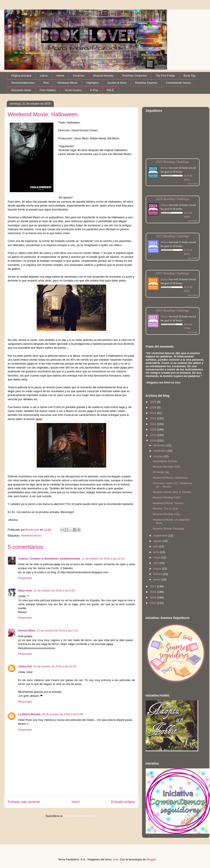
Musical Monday (103, 76)
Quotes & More (117, 83)
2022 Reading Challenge (173, 273)
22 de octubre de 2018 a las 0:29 (54, 591)
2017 (154, 586)
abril (156, 563)
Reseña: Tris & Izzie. (166, 509)
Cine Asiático (48, 90)
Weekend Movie (67, 83)
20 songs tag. (161, 472)
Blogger (151, 859)
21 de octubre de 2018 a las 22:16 (103, 559)
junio (157, 552)
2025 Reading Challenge (173, 162)
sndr (116, 859)
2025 (154, 402)
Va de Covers (73, 90)
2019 (154, 435)
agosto (158, 541)
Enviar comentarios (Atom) (80, 816)
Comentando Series (178, 83)
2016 (154, 592)
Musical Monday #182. (167, 497)
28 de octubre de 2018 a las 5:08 (63, 714)
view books (193, 184)
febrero (158, 574)
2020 (154, 429)
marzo (158, 569)
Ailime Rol (25, 666)
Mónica (165, 168)
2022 (154, 418)
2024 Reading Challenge (173, 199)
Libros (44, 76)
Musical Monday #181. (167, 514)
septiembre (161, 536)
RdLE (110, 90)
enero (157, 579)
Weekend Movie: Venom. (168, 503)
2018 (154, 441)
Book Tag (189, 76)
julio (156, 546)
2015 (154, 597)
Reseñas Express (146, 83)
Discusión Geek (21, 90)
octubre (158, 456)
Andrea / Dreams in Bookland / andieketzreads (49, 559)
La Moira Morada (29, 714)
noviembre (160, 451)
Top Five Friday (165, 76)
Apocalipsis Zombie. (165, 461)
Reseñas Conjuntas (135, 76)
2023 (154, 413)
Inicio (75, 802)
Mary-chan (25, 591)
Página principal (21, 76)
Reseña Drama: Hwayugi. (169, 529)
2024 (154, 407)
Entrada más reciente (24, 802)
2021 (154, 424)
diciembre (160, 445)
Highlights (92, 83)
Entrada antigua (123, 802)
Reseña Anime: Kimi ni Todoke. (172, 492)
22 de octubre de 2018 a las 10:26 (55, 666)
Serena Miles (27, 631)
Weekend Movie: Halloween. (171, 478)
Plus (46, 83)
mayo (157, 557)
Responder (25, 578)
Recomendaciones (23, 83)
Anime (60, 76)
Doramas (79, 76)
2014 (154, 603)
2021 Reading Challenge (173, 310)
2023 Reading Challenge (173, 236)
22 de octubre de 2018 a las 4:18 (57, 631)
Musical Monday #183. (167, 467)
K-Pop (94, 90)
